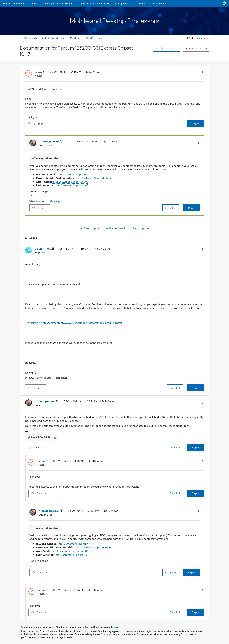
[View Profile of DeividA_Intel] (44, 249)
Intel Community (29, 38)
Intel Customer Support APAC (70, 182)
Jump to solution (47, 89)
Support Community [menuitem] (14, 3)
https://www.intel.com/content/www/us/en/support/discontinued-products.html (74, 323)
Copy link (171, 208)
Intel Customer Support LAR (72, 185)
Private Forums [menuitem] (161, 3)
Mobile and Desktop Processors (87, 38)
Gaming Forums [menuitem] (123, 3)
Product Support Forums (54, 38)
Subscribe (167, 48)
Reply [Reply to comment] (191, 208)
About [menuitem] (35, 3)
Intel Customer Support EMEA (94, 178)
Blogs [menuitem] (142, 3)
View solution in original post (46, 201)
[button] (202, 73)
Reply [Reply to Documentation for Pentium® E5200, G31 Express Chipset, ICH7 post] (195, 124)
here (116, 627)
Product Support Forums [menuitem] (94, 3)
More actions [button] (193, 48)
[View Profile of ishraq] (40, 72)
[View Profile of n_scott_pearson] (51, 141)
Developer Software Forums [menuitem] (58, 3)
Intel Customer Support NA (74, 174)
